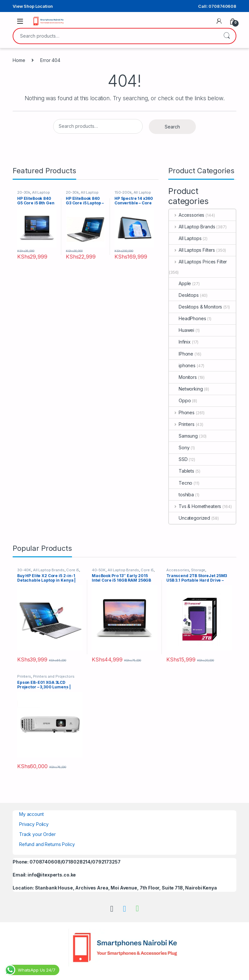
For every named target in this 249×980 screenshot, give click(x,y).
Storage (198, 570)
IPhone (181, 354)
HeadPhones (188, 318)
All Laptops (185, 238)
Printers (182, 424)
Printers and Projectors (54, 676)
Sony (179, 448)
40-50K (99, 570)
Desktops (184, 295)
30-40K (24, 570)
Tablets (182, 471)
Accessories (187, 215)
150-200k (123, 192)
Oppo (180, 400)
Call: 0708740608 (217, 6)
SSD (178, 459)
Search (227, 36)
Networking (186, 389)
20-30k (24, 192)
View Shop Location (33, 6)
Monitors (183, 377)
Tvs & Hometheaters (195, 506)
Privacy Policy (34, 824)
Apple (180, 283)
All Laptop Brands (192, 227)
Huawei (182, 330)
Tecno (181, 483)
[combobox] (115, 36)
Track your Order (37, 834)
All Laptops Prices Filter (198, 262)
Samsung (183, 436)
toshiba (181, 495)
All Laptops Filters (192, 250)
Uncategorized (190, 518)
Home (19, 60)
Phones (182, 412)
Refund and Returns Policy (47, 844)
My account (31, 814)
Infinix (180, 342)
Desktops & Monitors (196, 307)
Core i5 (73, 570)
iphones (182, 365)
